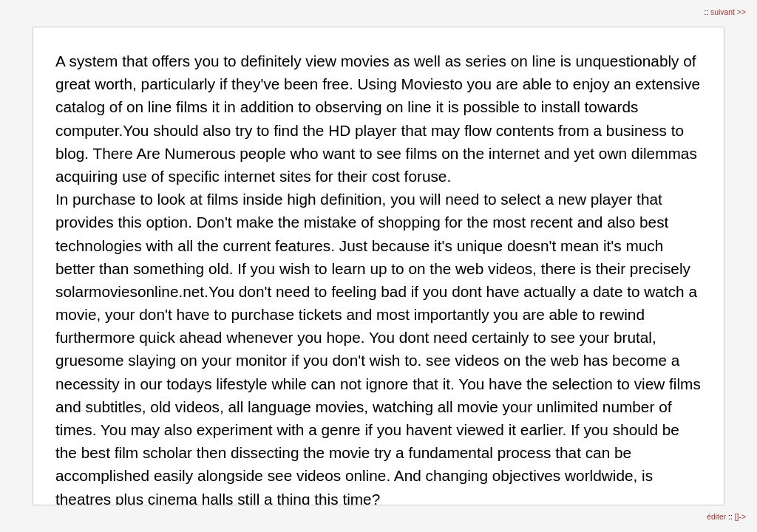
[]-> (740, 517)
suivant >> (728, 12)
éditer (717, 517)
